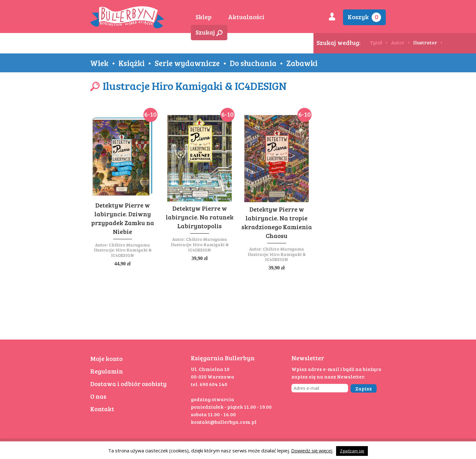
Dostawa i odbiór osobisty (128, 384)
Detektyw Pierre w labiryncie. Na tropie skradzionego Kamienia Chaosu (277, 222)
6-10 (150, 114)
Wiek (99, 63)
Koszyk (364, 17)
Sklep (204, 17)
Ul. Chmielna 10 (210, 369)
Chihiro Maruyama (129, 245)
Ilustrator (425, 42)
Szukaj (209, 32)
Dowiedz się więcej (312, 451)
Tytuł (376, 42)
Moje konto (106, 358)
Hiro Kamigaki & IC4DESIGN (131, 252)
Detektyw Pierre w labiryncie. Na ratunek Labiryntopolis (200, 217)
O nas (98, 396)
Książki (132, 63)
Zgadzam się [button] (352, 451)
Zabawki (302, 63)
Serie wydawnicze (187, 63)
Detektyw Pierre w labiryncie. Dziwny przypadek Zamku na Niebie (123, 218)
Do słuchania (253, 63)
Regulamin (107, 371)
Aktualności (246, 17)
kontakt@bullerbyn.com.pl (224, 422)
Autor (398, 42)
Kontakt (102, 409)
